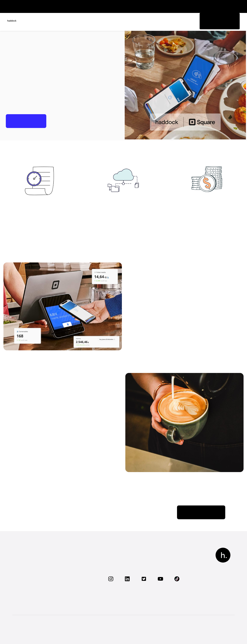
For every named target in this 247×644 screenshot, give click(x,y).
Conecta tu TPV (28, 584)
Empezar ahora (26, 121)
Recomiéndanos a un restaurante (78, 574)
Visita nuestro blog (76, 584)
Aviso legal (149, 628)
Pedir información (216, 21)
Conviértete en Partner (79, 598)
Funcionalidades (29, 558)
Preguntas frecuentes (33, 591)
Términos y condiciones (216, 628)
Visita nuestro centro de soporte (35, 574)
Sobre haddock (74, 558)
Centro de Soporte (88, 449)
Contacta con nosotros (79, 591)
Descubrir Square (201, 512)
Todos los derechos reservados (34, 628)
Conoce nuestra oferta (34, 565)
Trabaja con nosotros (78, 565)
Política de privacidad (178, 628)
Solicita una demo (30, 598)
